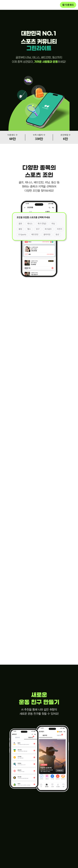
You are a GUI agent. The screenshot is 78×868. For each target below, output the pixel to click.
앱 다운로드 (68, 5)
